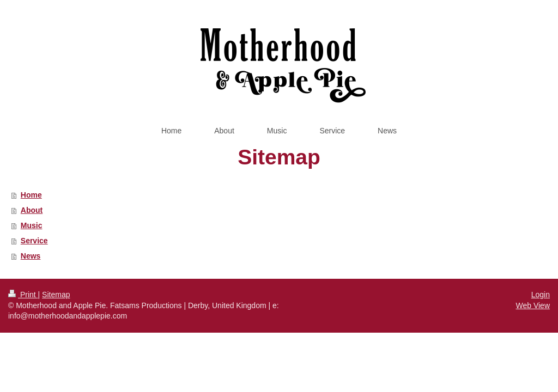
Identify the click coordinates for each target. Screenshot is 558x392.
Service (34, 241)
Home (31, 195)
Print (23, 295)
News (31, 256)
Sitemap (56, 295)
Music (32, 225)
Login (541, 295)
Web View (533, 305)
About (32, 210)
